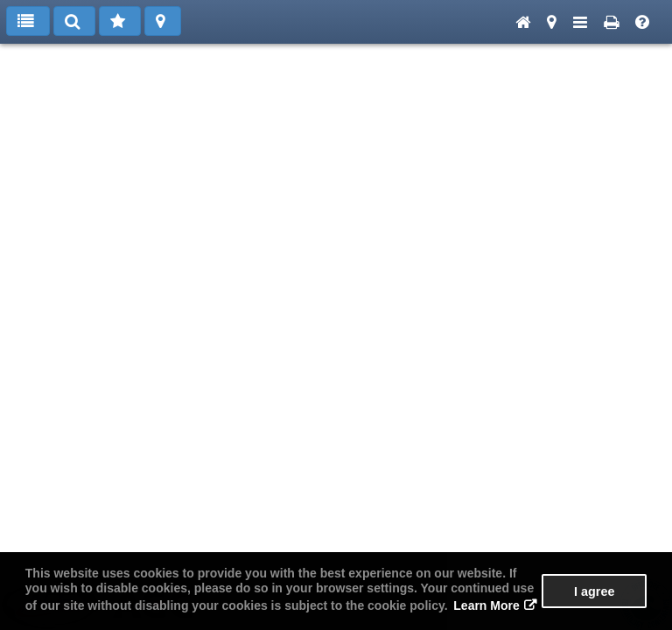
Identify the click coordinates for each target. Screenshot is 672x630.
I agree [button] (594, 591)
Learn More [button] (486, 605)
